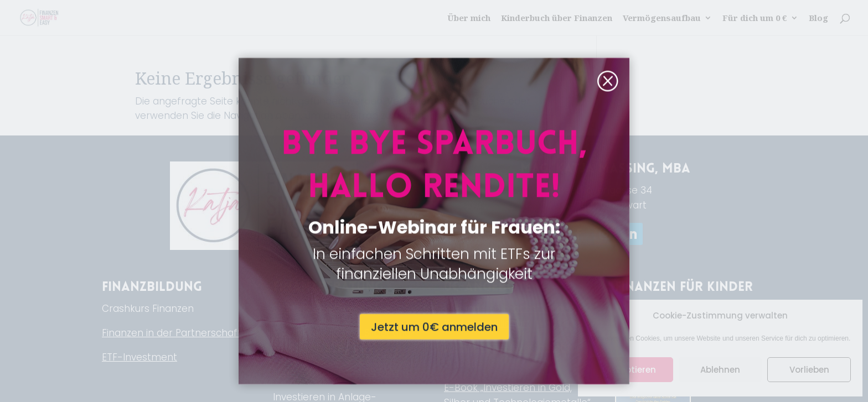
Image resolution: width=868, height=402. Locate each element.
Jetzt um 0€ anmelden (434, 278)
